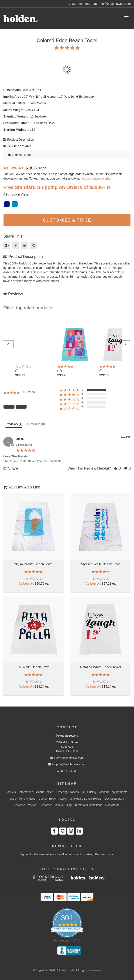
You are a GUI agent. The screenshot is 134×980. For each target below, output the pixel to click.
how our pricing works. (96, 178)
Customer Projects (51, 805)
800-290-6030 (67, 771)
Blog (69, 805)
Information (26, 792)
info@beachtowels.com (67, 758)
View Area (17, 146)
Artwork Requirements (113, 792)
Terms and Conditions (88, 805)
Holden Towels (68, 736)
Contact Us (112, 805)
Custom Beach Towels (53, 799)
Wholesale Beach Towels (86, 799)
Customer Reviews (24, 805)
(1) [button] (82, 390)
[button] (8, 344)
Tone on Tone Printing (22, 799)
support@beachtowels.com (67, 764)
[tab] (14, 425)
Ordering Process (68, 792)
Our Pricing (89, 792)
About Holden (45, 792)
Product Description (19, 139)
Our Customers (114, 799)
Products (10, 792)
